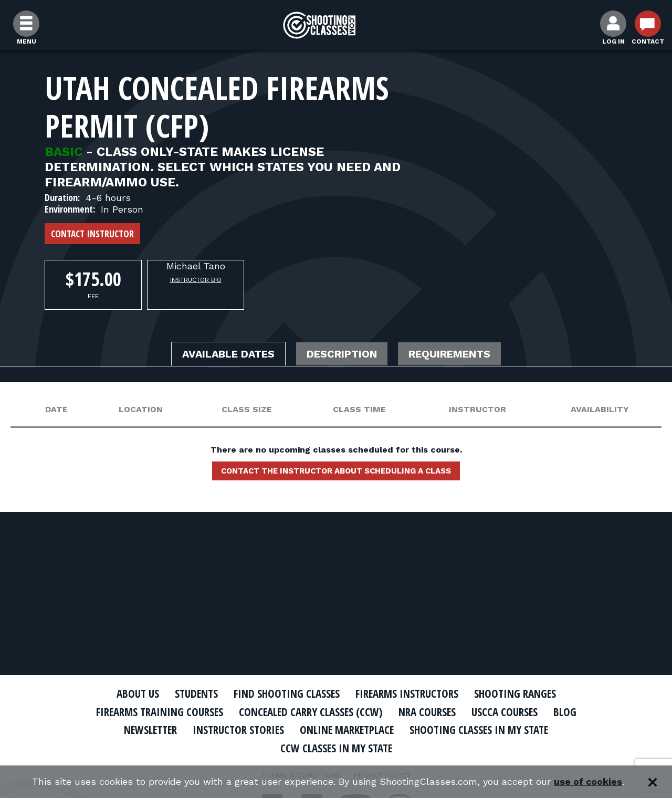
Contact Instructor (92, 234)
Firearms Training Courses (158, 712)
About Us (135, 694)
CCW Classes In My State (336, 748)
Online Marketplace (348, 730)
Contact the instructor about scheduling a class (336, 471)
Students (195, 694)
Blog (567, 712)
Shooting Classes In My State (482, 730)
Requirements (450, 354)
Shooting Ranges (517, 694)
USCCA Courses (506, 712)
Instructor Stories (237, 730)
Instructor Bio (196, 280)
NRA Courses (428, 712)
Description (343, 354)
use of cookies (588, 782)
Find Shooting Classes (286, 694)
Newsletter (147, 730)
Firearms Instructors (408, 694)
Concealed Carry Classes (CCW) (311, 712)
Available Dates (228, 354)
